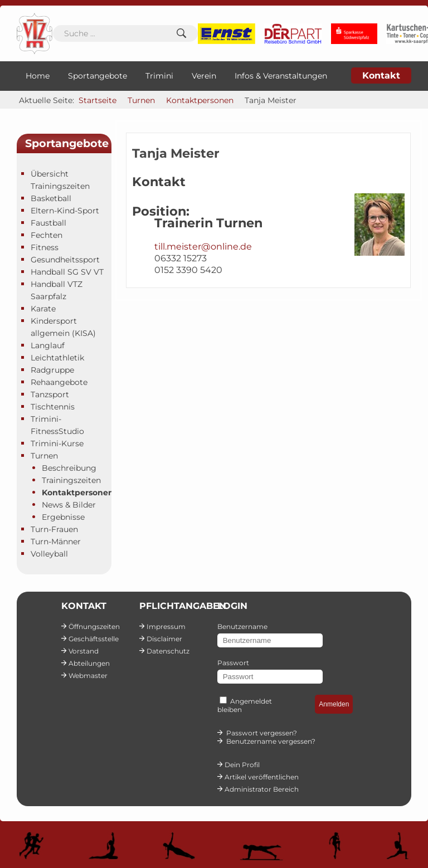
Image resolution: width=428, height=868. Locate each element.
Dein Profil (242, 765)
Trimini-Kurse (57, 443)
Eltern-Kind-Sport (65, 211)
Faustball (48, 223)
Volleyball (49, 554)
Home (38, 76)
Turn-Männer (56, 542)
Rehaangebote (59, 382)
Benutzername (242, 626)
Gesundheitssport (65, 260)
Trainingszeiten (71, 480)
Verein (204, 76)
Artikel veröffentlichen (262, 777)
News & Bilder (69, 505)
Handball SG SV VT (67, 272)
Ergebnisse (63, 517)
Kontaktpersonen (78, 492)
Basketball (51, 198)
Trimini (159, 76)
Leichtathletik (57, 358)
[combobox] (125, 33)
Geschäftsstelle (94, 639)
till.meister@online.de (203, 247)
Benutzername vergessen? (271, 741)
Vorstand (84, 651)
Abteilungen (89, 663)
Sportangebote (98, 76)
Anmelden (334, 704)
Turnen (44, 456)
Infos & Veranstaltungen (281, 76)
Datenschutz (168, 651)
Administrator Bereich (262, 789)
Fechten (47, 235)
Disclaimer (164, 639)
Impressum (166, 626)
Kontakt (381, 75)
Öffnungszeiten (94, 626)
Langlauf (48, 345)
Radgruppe (52, 370)
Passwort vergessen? (262, 733)
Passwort (233, 663)
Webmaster (88, 676)
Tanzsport (50, 394)
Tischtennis (53, 407)
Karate (43, 309)
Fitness (45, 247)
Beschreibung (69, 468)
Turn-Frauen (54, 529)
